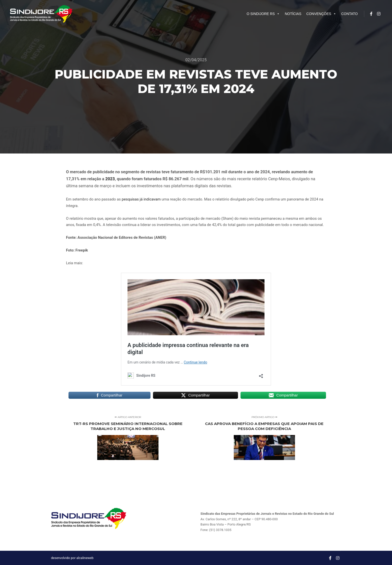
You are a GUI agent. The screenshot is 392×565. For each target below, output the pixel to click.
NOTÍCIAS (293, 14)
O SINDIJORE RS (263, 14)
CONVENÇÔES (321, 14)
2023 (110, 179)
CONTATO (349, 14)
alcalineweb (85, 558)
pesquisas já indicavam (141, 199)
